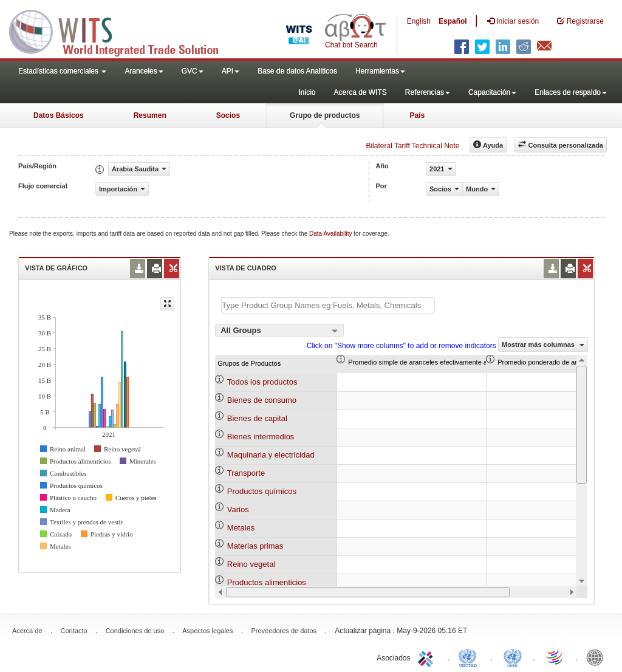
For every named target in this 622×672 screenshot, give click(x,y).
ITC (428, 657)
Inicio (307, 92)
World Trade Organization (555, 657)
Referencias (428, 92)
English (419, 21)
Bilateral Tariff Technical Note (412, 146)
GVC (193, 71)
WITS (121, 30)
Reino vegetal (251, 564)
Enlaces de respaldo (571, 92)
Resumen (150, 115)
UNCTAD (470, 657)
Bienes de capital (257, 418)
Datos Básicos (59, 115)
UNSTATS (513, 657)
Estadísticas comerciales (62, 71)
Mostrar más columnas (543, 345)
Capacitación (492, 92)
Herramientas (380, 71)
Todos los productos (262, 382)
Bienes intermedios (261, 437)
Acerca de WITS (360, 92)
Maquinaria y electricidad (271, 455)
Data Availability (331, 234)
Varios (238, 509)
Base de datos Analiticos (297, 71)
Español (453, 21)
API (231, 71)
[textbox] (328, 305)
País (417, 115)
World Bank (598, 657)
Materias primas (255, 546)
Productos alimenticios (267, 582)
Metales (241, 528)
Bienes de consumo (262, 400)
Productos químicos (262, 491)
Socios (228, 115)
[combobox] (279, 331)
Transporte (246, 473)
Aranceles (144, 71)
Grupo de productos (325, 115)
